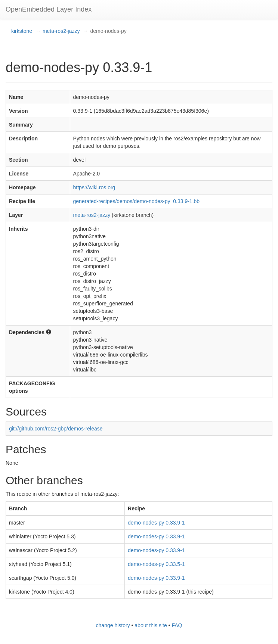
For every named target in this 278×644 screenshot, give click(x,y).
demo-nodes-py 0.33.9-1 (156, 523)
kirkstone (22, 31)
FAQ (177, 625)
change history (113, 625)
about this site (151, 625)
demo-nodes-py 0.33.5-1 (156, 564)
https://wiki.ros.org (94, 187)
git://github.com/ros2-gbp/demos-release (56, 429)
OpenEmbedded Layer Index (49, 9)
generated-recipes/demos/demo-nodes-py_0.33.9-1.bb (137, 201)
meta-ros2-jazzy (61, 31)
